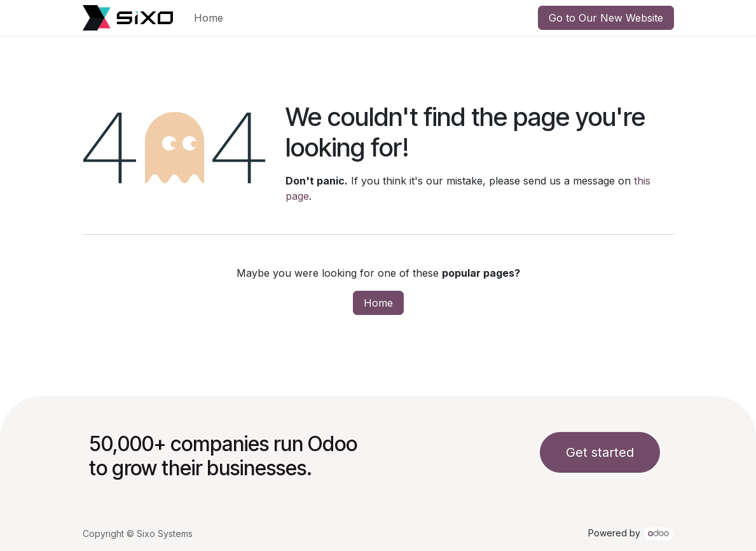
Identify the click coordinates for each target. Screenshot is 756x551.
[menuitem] (209, 18)
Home (378, 303)
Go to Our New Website (606, 18)
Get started (600, 452)
